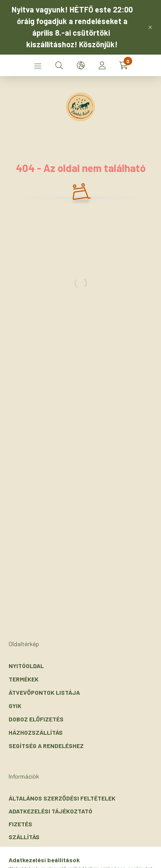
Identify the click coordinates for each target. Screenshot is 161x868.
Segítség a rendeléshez (46, 746)
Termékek (24, 679)
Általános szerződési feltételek (62, 798)
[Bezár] (150, 27)
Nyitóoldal (26, 666)
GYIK (15, 706)
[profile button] (102, 65)
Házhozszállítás (36, 732)
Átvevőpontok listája (44, 692)
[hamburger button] (38, 65)
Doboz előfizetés (36, 719)
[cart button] (124, 65)
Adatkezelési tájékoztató (50, 811)
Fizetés (20, 824)
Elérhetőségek (32, 850)
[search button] (59, 65)
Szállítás (24, 837)
